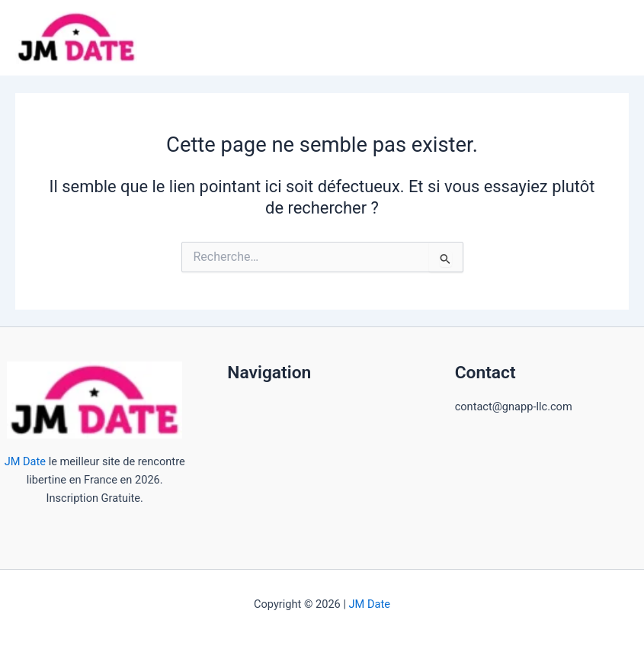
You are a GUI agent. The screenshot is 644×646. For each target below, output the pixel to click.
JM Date (25, 461)
